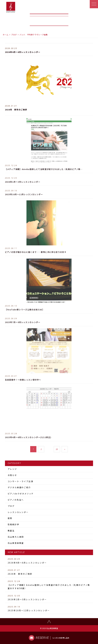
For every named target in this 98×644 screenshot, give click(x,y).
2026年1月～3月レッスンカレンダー (49, 598)
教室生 (11, 531)
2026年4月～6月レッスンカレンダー (49, 561)
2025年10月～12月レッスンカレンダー (49, 609)
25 (57, 449)
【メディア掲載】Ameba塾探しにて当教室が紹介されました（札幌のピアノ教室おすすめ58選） (49, 585)
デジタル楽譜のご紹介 (19, 487)
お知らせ (12, 475)
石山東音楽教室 (16, 543)
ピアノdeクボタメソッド (21, 494)
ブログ (14, 35)
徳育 (10, 518)
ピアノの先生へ (16, 500)
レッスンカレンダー (18, 512)
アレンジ (12, 469)
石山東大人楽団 (16, 537)
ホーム (6, 35)
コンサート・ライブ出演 (20, 481)
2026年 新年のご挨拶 (49, 572)
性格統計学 (14, 524)
